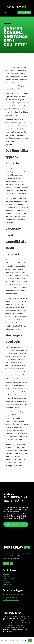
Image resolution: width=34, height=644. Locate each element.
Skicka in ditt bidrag (16, 524)
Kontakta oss (7, 582)
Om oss (5, 580)
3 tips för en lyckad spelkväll (11, 600)
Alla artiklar (24, 12)
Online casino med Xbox (10, 597)
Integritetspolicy (7, 585)
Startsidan (6, 574)
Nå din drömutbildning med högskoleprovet (16, 594)
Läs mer (24, 640)
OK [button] (30, 641)
